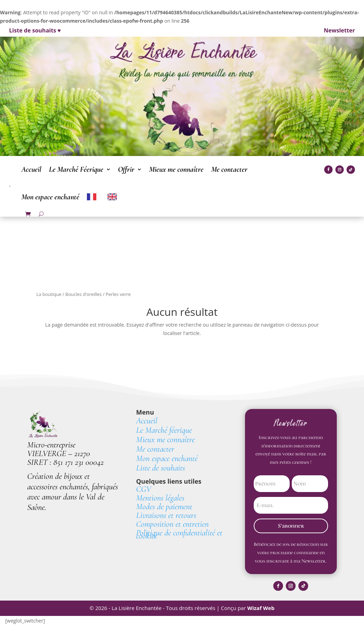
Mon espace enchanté (50, 197)
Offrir (126, 169)
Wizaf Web (261, 608)
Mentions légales (160, 498)
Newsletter (339, 30)
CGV (144, 489)
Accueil (31, 169)
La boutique (49, 294)
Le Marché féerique (164, 430)
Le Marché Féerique (76, 169)
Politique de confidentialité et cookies (179, 534)
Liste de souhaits (161, 468)
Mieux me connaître (176, 169)
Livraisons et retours (166, 515)
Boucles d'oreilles (83, 294)
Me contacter (229, 169)
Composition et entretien (172, 524)
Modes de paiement (165, 507)
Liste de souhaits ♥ (35, 30)
